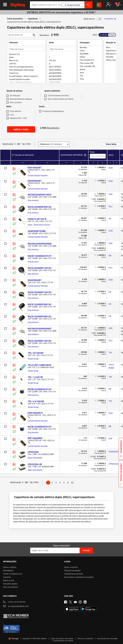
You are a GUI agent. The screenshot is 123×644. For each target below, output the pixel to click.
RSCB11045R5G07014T (40, 256)
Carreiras (7, 577)
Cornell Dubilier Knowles (38, 176)
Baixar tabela (111, 144)
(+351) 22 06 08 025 (14, 602)
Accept (58, 639)
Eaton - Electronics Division (39, 225)
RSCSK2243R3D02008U (40, 244)
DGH (111, 168)
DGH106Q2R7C (35, 413)
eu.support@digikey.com (16, 607)
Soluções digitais (10, 584)
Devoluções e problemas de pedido (79, 577)
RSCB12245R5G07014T (40, 389)
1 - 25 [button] (17, 144)
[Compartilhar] (110, 19)
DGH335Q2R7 (35, 280)
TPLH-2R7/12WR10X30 (39, 365)
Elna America (33, 200)
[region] (61, 631)
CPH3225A (33, 452)
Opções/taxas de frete (73, 574)
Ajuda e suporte (71, 567)
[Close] (118, 624)
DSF (110, 438)
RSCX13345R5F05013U (39, 316)
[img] (18, 6)
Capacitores (33, 19)
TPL (110, 353)
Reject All (80, 639)
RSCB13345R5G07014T (40, 427)
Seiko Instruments (35, 458)
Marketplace (8, 571)
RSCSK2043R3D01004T (40, 195)
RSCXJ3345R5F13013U (39, 268)
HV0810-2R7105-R (37, 219)
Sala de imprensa (10, 587)
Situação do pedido (72, 571)
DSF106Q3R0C (35, 438)
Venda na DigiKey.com (13, 574)
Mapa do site (9, 580)
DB (110, 256)
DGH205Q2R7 (34, 181)
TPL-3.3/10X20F (36, 401)
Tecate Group (33, 359)
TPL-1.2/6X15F (35, 377)
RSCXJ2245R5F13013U (39, 341)
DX (110, 292)
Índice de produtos (15, 19)
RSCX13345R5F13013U (39, 292)
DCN (111, 231)
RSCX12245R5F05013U (39, 304)
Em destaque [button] (51, 144)
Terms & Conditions (92, 629)
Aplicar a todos (21, 129)
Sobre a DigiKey (10, 567)
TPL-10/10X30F (36, 353)
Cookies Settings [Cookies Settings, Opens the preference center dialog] (36, 639)
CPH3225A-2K (35, 464)
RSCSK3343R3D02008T (40, 329)
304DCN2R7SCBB (37, 231)
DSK (111, 194)
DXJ (110, 207)
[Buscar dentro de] (20, 35)
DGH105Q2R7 (34, 168)
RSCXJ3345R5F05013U (39, 207)
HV (110, 219)
